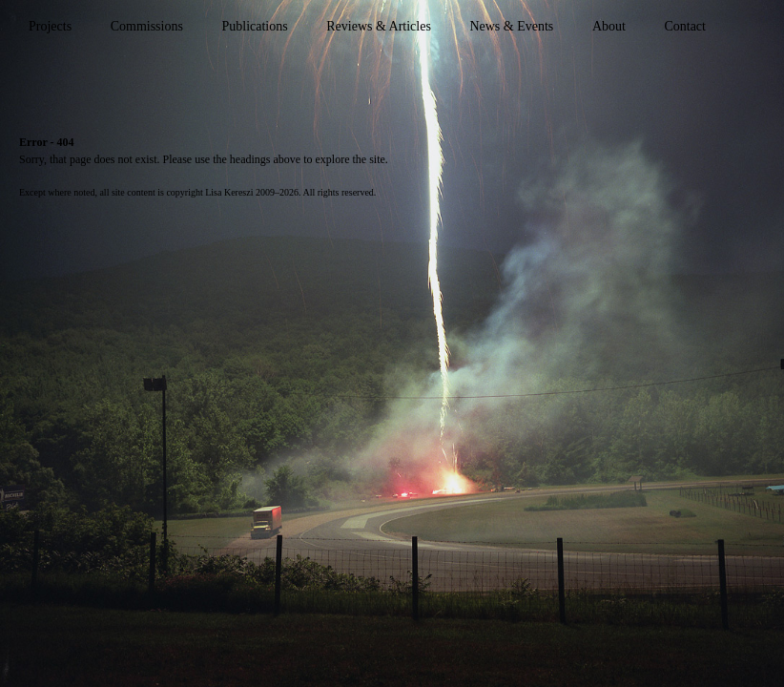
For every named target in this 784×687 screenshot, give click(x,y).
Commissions (147, 26)
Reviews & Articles (379, 26)
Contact (685, 26)
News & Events (511, 26)
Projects (50, 26)
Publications (254, 26)
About (609, 26)
